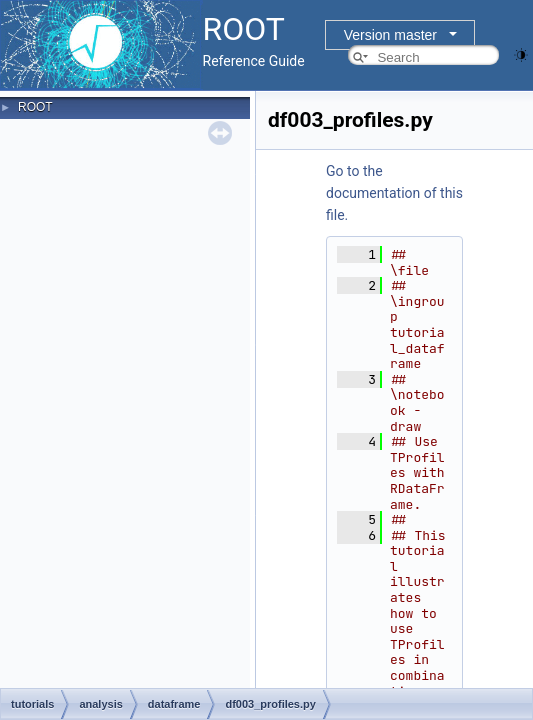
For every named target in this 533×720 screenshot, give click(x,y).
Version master (390, 35)
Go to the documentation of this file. (394, 193)
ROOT (35, 107)
